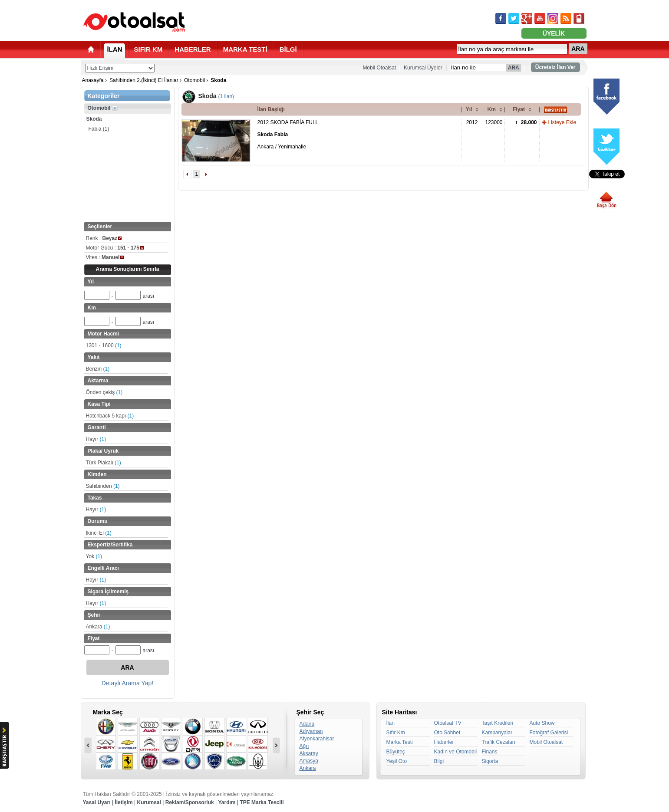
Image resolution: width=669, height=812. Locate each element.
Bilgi (439, 761)
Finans (490, 752)
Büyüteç (396, 752)
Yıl (469, 109)
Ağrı (304, 746)
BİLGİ (288, 49)
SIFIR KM (148, 49)
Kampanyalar (497, 733)
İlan (391, 723)
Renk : (104, 238)
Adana (307, 724)
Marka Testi (400, 742)
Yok (94, 556)
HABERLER (193, 49)
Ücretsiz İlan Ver (555, 67)
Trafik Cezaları (499, 742)
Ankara (98, 627)
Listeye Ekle (562, 122)
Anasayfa (93, 80)
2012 (472, 122)
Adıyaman (311, 731)
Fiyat (519, 109)
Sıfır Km (396, 733)
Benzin (98, 369)
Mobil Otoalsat (379, 68)
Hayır (96, 439)
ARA (578, 49)
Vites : (105, 257)
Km (492, 109)
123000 (494, 122)
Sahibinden (103, 486)
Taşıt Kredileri (498, 723)
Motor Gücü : (115, 248)
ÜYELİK (554, 33)
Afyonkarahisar (317, 739)
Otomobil (194, 80)
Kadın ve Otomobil (456, 752)
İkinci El (99, 533)
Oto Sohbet (447, 733)
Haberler (444, 742)
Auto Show (542, 723)
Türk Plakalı (104, 463)
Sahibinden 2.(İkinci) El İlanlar (144, 80)
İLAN (115, 49)
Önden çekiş (104, 392)
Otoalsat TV (448, 723)
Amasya (309, 761)
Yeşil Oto (397, 761)
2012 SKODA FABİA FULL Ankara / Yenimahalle (288, 135)
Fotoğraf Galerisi (549, 733)
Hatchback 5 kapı (110, 416)
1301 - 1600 (104, 345)
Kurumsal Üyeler (423, 68)
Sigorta (490, 761)
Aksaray (309, 753)
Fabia (99, 129)
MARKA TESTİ (245, 49)
